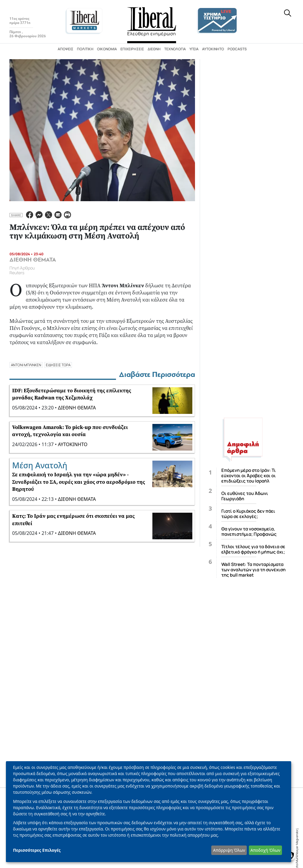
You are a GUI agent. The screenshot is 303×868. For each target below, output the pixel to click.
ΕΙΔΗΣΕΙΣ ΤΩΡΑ (58, 365)
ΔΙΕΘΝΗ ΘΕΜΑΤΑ (33, 260)
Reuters (17, 273)
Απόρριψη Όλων (229, 850)
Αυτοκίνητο (213, 49)
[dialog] (149, 812)
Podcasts (237, 49)
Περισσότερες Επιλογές (37, 850)
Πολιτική (85, 49)
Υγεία (194, 49)
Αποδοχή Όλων (265, 850)
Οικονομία (107, 49)
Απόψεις (66, 49)
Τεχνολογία (175, 49)
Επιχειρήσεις (132, 49)
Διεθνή (154, 49)
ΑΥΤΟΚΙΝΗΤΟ (73, 444)
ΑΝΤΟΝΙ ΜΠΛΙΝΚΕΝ (26, 365)
